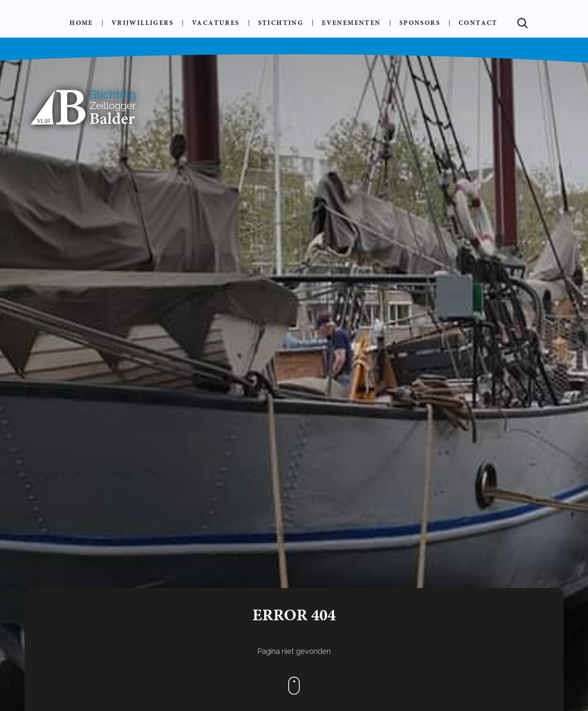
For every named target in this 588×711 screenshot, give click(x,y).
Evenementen (351, 23)
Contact (478, 23)
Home (81, 23)
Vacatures (216, 23)
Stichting (281, 23)
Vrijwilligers (143, 23)
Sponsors (420, 23)
